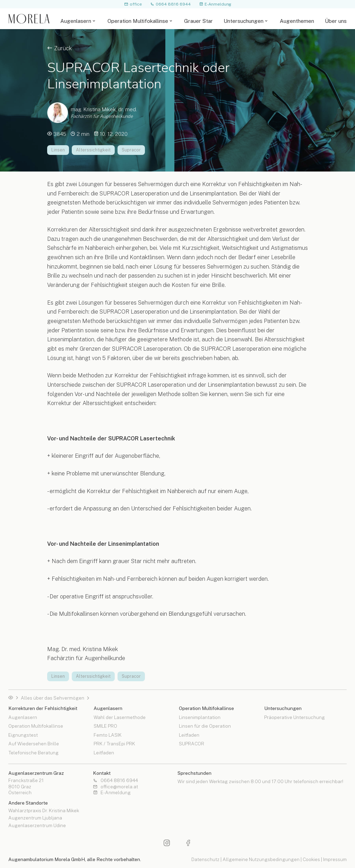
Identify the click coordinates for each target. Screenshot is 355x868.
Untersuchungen (244, 21)
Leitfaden (104, 753)
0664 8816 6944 (170, 4)
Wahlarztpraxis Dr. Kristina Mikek (44, 811)
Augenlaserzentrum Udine (37, 826)
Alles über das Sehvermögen (53, 698)
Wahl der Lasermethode (120, 718)
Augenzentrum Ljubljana (35, 818)
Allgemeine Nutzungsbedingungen (261, 859)
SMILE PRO (105, 726)
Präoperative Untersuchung (295, 718)
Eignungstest (23, 735)
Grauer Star (198, 21)
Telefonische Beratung (33, 753)
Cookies (311, 859)
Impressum (335, 859)
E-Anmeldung (215, 4)
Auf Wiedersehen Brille (34, 744)
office (133, 4)
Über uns (336, 21)
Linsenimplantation (200, 718)
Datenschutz (205, 859)
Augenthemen (297, 21)
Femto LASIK (108, 735)
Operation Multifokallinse (138, 21)
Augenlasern (76, 21)
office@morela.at (115, 787)
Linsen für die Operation (205, 726)
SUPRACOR (192, 744)
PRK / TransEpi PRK (114, 744)
